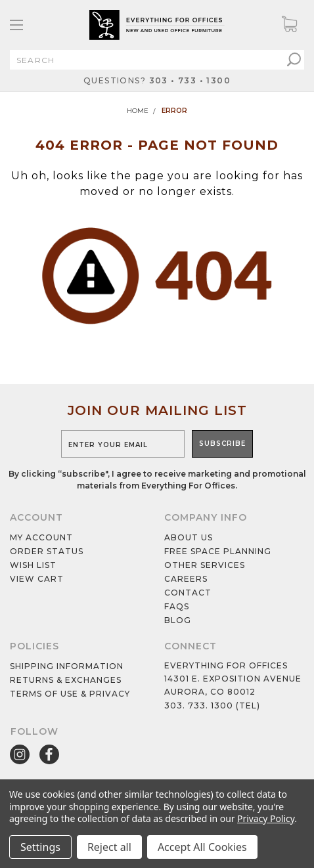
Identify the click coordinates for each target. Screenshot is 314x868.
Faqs (177, 606)
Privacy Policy (266, 818)
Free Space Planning (218, 551)
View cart (37, 579)
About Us (189, 537)
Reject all (109, 847)
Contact (188, 593)
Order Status (47, 551)
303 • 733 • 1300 (190, 80)
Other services (205, 565)
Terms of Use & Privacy (70, 694)
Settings (40, 847)
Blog (178, 620)
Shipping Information (67, 666)
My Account (41, 537)
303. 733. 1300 (199, 705)
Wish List (33, 565)
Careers (186, 579)
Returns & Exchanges (66, 680)
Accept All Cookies (202, 847)
